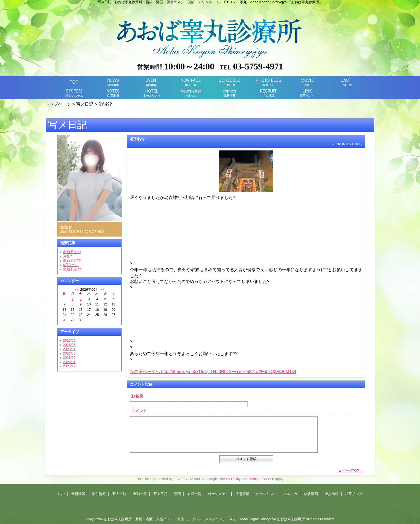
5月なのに (71, 265)
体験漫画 (311, 494)
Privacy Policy (230, 479)
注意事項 (242, 494)
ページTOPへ (352, 471)
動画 (177, 494)
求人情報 (332, 494)
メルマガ (290, 494)
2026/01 (69, 362)
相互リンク (354, 494)
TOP (74, 82)
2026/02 (69, 358)
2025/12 (69, 366)
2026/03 (69, 353)
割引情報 (99, 494)
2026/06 (69, 340)
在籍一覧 (194, 494)
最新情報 (78, 494)
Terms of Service (261, 479)
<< (77, 289)
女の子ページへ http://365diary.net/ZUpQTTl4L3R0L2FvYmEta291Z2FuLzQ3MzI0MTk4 (213, 372)
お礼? (67, 256)
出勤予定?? (72, 252)
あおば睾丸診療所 (291, 519)
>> (102, 289)
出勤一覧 (140, 494)
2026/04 (69, 349)
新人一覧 (119, 494)
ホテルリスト (267, 494)
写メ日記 (85, 104)
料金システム (218, 494)
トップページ (58, 104)
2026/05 (69, 345)
